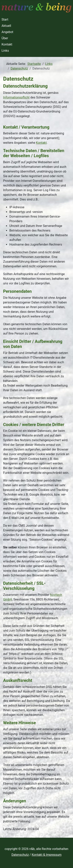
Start (5, 20)
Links (5, 51)
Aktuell (6, 26)
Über (5, 38)
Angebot (7, 32)
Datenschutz (20, 855)
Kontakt (7, 44)
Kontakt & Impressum (47, 855)
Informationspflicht (16, 97)
